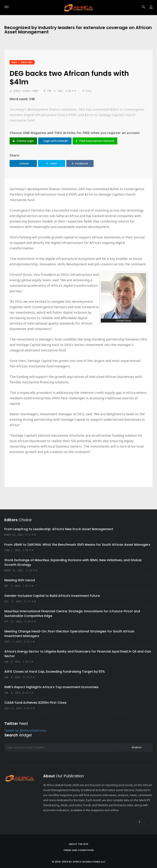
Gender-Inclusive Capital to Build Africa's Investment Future (52, 596)
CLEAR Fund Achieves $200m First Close (35, 703)
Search (136, 747)
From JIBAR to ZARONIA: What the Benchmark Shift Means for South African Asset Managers (77, 545)
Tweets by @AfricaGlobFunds (25, 731)
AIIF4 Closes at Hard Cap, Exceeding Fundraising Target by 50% (55, 672)
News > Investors (22, 62)
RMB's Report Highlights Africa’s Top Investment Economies (51, 687)
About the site (78, 844)
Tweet (52, 163)
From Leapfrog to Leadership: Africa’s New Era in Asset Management (59, 529)
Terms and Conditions (78, 850)
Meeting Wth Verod (20, 580)
